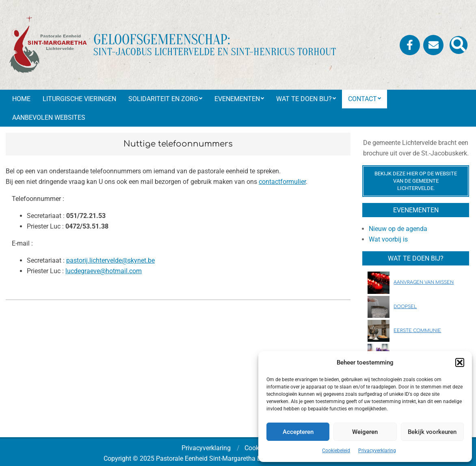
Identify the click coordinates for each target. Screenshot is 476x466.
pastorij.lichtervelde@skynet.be (110, 260)
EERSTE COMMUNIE (417, 331)
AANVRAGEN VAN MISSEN (424, 282)
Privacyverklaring (377, 451)
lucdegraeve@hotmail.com (104, 271)
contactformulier (282, 182)
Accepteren (298, 432)
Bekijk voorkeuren (432, 432)
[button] (460, 362)
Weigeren (365, 432)
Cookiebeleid (336, 451)
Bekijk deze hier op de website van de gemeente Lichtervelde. (416, 181)
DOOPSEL (405, 307)
